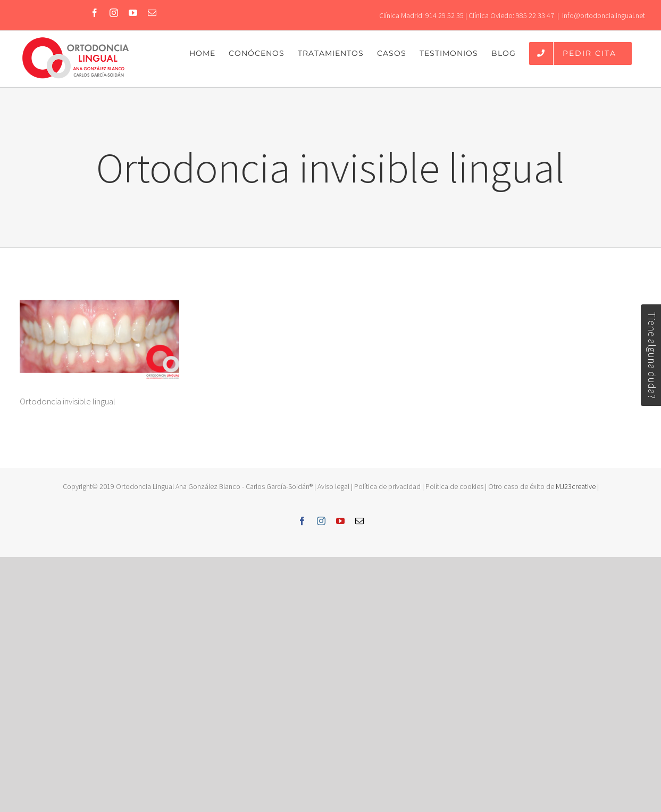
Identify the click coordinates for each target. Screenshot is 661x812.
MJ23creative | (576, 486)
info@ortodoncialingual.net (604, 15)
